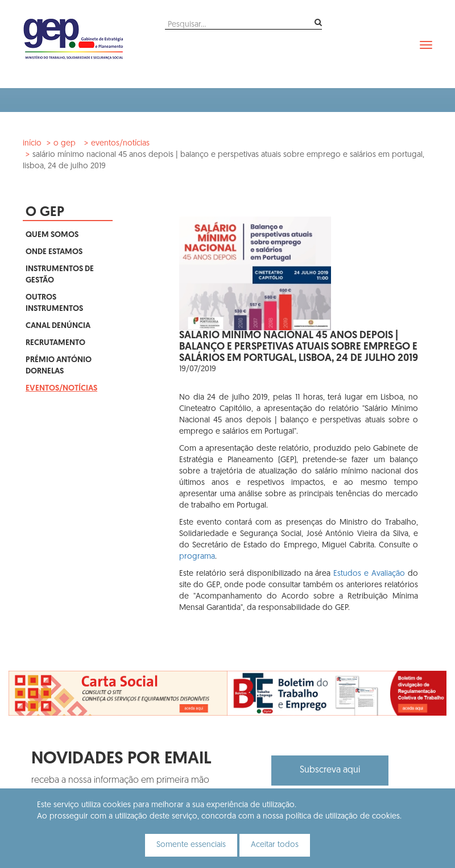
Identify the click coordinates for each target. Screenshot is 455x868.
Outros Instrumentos (54, 303)
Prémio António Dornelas (59, 366)
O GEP (65, 144)
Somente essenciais (191, 845)
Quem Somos (52, 235)
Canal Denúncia (58, 326)
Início (32, 144)
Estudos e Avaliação (369, 574)
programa (197, 557)
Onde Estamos (54, 252)
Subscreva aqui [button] (330, 770)
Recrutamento (55, 343)
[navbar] (426, 45)
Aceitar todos (275, 845)
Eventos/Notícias (120, 144)
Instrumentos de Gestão (60, 275)
